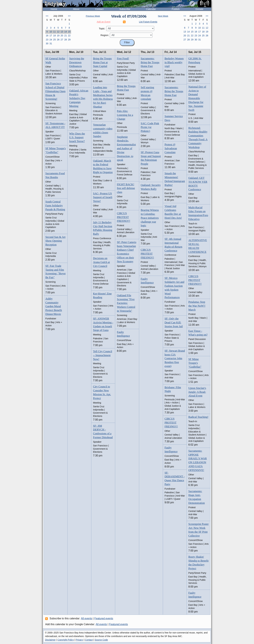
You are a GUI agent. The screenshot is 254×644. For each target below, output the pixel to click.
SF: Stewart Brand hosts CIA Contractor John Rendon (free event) (175, 358)
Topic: (102, 28)
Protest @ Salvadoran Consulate (171, 148)
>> (69, 16)
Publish (176, 9)
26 (58, 40)
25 (54, 40)
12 (58, 32)
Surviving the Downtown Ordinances (77, 62)
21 (66, 36)
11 (54, 32)
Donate (199, 9)
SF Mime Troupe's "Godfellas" (195, 363)
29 (69, 40)
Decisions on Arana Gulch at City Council (101, 262)
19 (58, 36)
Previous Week (93, 16)
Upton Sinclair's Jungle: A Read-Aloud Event (197, 392)
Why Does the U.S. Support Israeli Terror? (77, 138)
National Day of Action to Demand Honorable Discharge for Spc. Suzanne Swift (197, 98)
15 (69, 32)
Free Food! (123, 58)
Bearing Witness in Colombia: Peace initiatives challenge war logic (150, 218)
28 (66, 40)
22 (69, 36)
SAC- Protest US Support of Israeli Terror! (103, 197)
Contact (99, 9)
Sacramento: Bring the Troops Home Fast (150, 62)
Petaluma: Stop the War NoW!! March (197, 306)
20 (62, 36)
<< (47, 16)
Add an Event (104, 22)
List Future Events (148, 22)
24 (51, 40)
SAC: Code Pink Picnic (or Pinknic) (150, 127)
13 (62, 32)
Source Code (101, 640)
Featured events (104, 618)
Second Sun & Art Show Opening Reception (55, 241)
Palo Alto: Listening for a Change (125, 115)
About (76, 9)
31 (51, 43)
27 (62, 40)
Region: (105, 35)
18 (54, 36)
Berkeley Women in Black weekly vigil (174, 62)
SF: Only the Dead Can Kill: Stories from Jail (174, 322)
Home (54, 9)
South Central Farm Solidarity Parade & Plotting (55, 205)
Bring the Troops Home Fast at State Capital (102, 62)
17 (51, 36)
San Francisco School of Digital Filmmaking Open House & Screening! (55, 91)
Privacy (79, 640)
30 (47, 43)
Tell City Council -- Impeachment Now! (103, 355)
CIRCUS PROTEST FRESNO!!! (123, 217)
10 (51, 32)
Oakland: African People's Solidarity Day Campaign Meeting (79, 98)
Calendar (151, 9)
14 (66, 32)
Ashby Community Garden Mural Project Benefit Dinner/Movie (54, 306)
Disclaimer (50, 640)
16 (47, 36)
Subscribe (125, 9)
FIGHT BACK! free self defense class (126, 188)
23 (47, 40)
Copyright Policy (66, 640)
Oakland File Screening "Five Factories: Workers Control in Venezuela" (126, 303)
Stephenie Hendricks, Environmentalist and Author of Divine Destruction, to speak (126, 148)
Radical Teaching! (198, 417)
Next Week (163, 16)
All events (87, 618)
